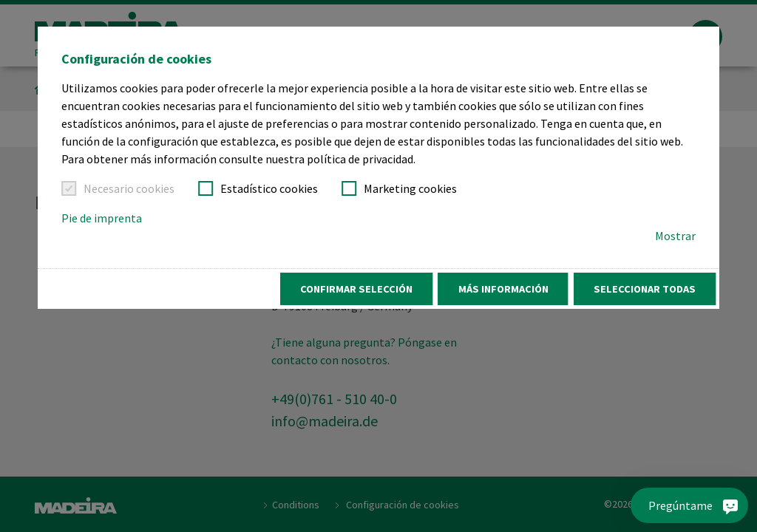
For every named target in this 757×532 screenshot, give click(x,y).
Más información (503, 289)
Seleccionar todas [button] (645, 289)
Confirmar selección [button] (356, 289)
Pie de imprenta (102, 218)
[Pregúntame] (692, 505)
